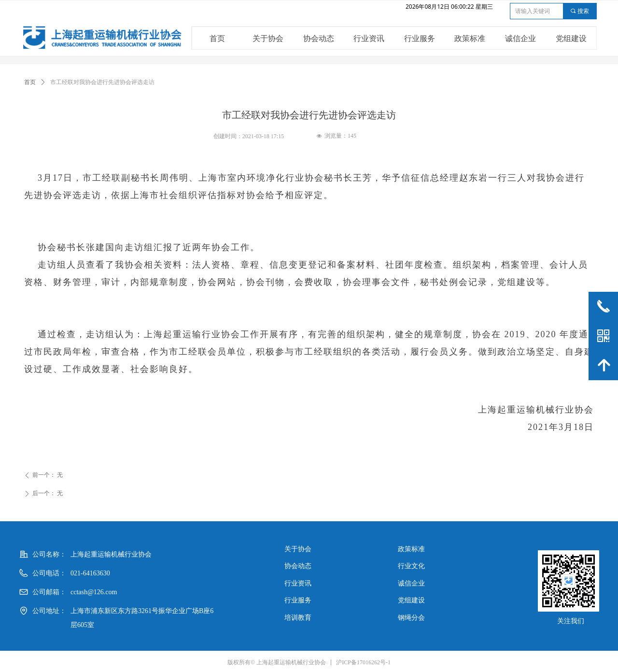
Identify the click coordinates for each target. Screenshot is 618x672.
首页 (30, 82)
